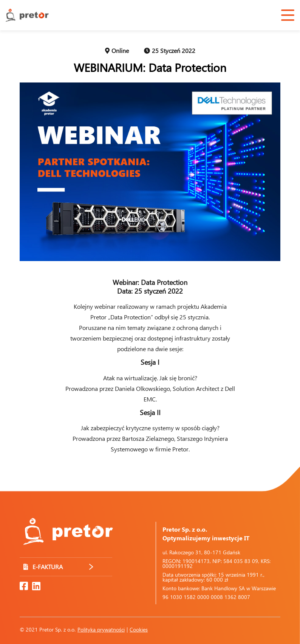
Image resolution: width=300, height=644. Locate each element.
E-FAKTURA (58, 567)
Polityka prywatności (101, 629)
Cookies (139, 629)
